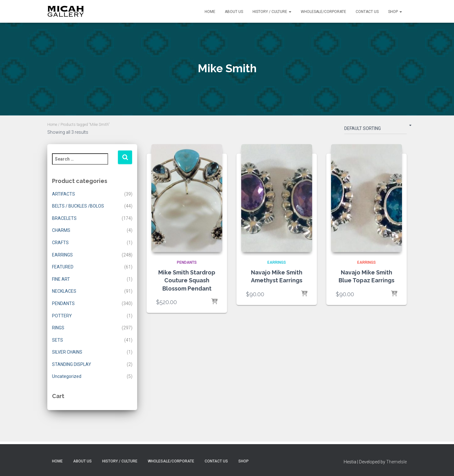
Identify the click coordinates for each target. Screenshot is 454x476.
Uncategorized (67, 376)
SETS (58, 340)
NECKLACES (64, 291)
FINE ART (61, 279)
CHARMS (61, 230)
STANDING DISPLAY (72, 364)
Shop (395, 12)
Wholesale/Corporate (323, 12)
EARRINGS (62, 255)
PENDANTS (63, 303)
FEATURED (63, 267)
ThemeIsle (396, 462)
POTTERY (62, 316)
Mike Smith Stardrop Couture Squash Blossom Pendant (187, 280)
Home (210, 12)
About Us (234, 12)
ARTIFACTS (64, 194)
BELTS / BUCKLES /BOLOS (78, 206)
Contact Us (367, 12)
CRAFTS (60, 243)
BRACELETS (64, 218)
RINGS (58, 328)
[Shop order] (375, 130)
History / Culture (272, 12)
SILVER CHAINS (67, 352)
